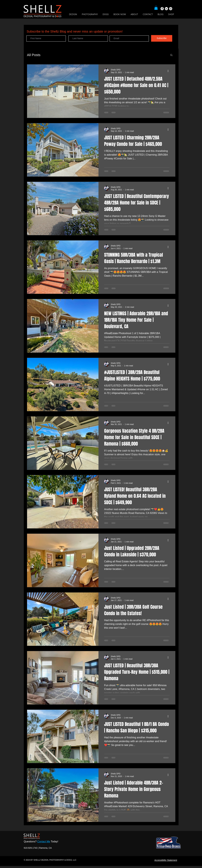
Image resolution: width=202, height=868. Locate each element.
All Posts (34, 55)
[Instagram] (171, 9)
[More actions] (169, 71)
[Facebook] (162, 9)
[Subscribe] (162, 38)
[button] (156, 8)
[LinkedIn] (166, 9)
